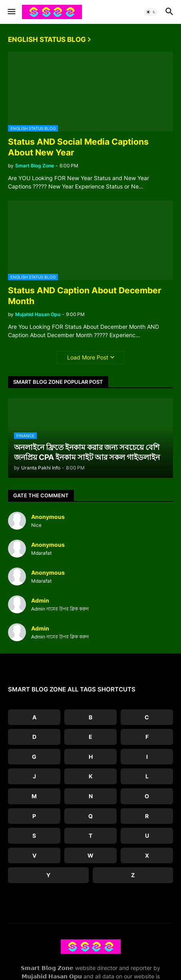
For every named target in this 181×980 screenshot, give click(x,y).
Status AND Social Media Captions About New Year (78, 147)
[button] (11, 12)
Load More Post (88, 357)
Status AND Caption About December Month (85, 296)
